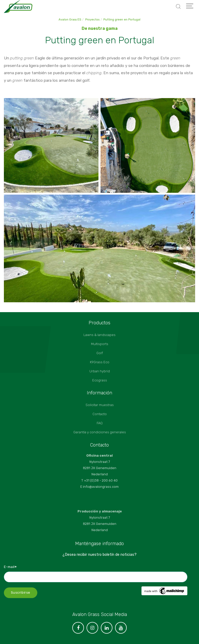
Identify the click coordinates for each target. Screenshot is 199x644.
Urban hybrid (100, 371)
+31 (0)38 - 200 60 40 (101, 480)
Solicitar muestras (100, 405)
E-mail (10, 567)
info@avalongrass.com (101, 487)
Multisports (100, 344)
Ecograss (100, 380)
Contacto (100, 414)
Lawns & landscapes (99, 335)
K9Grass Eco (100, 362)
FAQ (100, 423)
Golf (100, 353)
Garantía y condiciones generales (100, 432)
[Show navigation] (190, 6)
